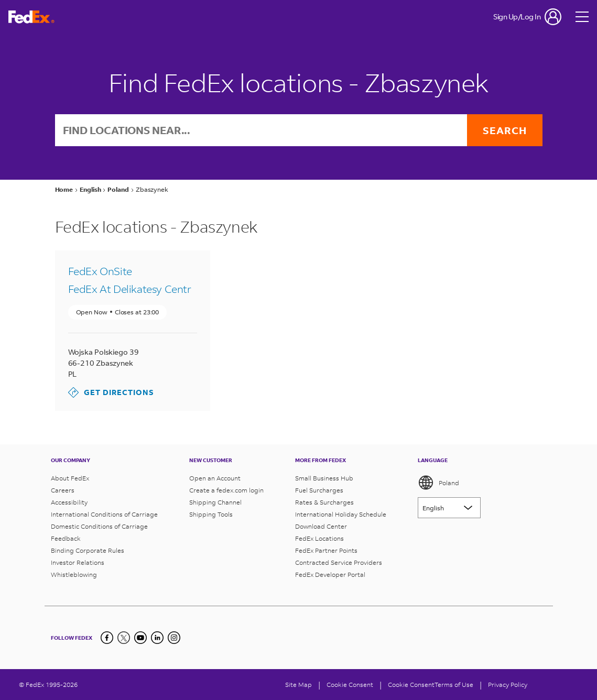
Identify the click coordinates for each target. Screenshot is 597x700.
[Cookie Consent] (350, 685)
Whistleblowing (74, 575)
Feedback (66, 538)
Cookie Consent (411, 685)
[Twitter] (124, 638)
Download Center (321, 526)
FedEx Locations (319, 538)
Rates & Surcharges (324, 502)
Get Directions (111, 392)
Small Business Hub (324, 478)
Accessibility (69, 502)
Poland (438, 483)
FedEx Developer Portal (330, 575)
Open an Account (215, 478)
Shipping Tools (211, 514)
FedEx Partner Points (326, 550)
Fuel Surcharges (319, 490)
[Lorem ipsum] (449, 508)
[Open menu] (582, 17)
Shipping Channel (215, 502)
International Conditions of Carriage (104, 514)
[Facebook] (107, 638)
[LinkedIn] (157, 638)
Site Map (299, 685)
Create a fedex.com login (226, 490)
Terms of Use (454, 685)
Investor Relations (78, 562)
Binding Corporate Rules (88, 550)
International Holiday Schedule (341, 514)
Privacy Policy (508, 685)
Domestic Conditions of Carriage (99, 526)
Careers (63, 490)
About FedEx (70, 478)
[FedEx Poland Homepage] (31, 17)
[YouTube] (140, 638)
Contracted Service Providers (339, 562)
